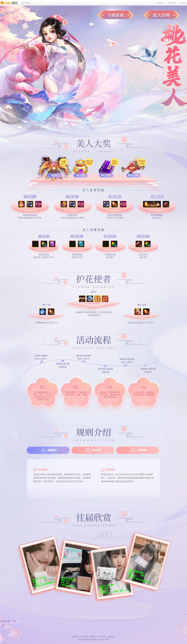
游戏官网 (76, 637)
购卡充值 (183, 3)
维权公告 (93, 637)
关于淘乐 (85, 637)
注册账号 (160, 3)
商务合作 (102, 637)
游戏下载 (171, 3)
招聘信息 (111, 637)
